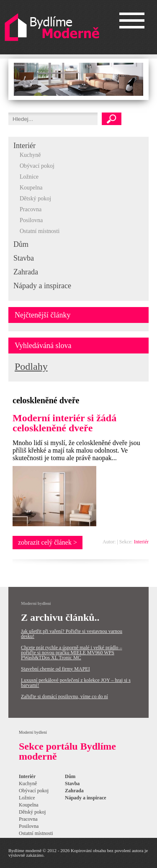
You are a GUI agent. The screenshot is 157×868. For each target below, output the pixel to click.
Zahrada (26, 272)
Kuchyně (30, 155)
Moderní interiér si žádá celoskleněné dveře (64, 423)
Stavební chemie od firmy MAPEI (55, 669)
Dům (21, 244)
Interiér (24, 146)
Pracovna (31, 209)
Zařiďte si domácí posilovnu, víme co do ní (64, 696)
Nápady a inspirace (42, 286)
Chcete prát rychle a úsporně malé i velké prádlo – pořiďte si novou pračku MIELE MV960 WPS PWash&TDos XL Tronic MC (72, 653)
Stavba (24, 258)
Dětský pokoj (35, 198)
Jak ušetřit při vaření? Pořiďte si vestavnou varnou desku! (72, 634)
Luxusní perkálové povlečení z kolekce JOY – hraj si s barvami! (76, 683)
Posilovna (31, 220)
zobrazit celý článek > (48, 542)
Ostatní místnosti (40, 231)
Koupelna (31, 188)
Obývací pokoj (37, 166)
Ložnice (29, 177)
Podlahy (31, 366)
